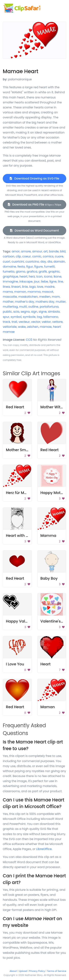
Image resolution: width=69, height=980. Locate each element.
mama (8, 292)
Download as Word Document (34, 231)
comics (48, 256)
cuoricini (18, 262)
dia (50, 262)
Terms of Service (57, 971)
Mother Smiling (20, 450)
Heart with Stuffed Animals (30, 536)
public (7, 312)
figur (30, 267)
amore (26, 251)
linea (6, 287)
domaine (9, 267)
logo (32, 287)
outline (33, 307)
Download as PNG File (35, 205)
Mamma (48, 536)
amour (37, 251)
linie (25, 287)
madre (49, 287)
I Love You (15, 664)
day (43, 262)
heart (23, 277)
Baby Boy (49, 578)
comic (37, 256)
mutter (61, 302)
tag (39, 317)
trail (14, 322)
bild (63, 251)
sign (34, 312)
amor (16, 251)
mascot (48, 292)
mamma (34, 292)
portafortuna (49, 307)
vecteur (24, 322)
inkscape (26, 282)
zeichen (33, 327)
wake (22, 327)
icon (39, 277)
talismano (51, 317)
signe (43, 312)
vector (36, 322)
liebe (44, 282)
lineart (16, 287)
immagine (10, 282)
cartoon (9, 256)
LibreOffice (44, 849)
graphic (54, 272)
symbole (29, 317)
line (61, 282)
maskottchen (28, 297)
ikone (57, 277)
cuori (6, 262)
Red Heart (15, 407)
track (7, 322)
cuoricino (32, 262)
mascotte (10, 297)
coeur (26, 256)
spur (6, 317)
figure (38, 267)
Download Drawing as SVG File (34, 178)
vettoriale (10, 327)
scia (16, 312)
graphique (10, 277)
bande (54, 251)
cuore (59, 256)
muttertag (10, 307)
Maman (48, 707)
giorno (21, 272)
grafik (43, 272)
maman (20, 292)
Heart (46, 664)
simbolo (54, 312)
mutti (23, 307)
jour (37, 282)
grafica (32, 272)
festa (21, 267)
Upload (23, 971)
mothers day (45, 302)
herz (32, 277)
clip (18, 256)
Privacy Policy (37, 971)
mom (56, 297)
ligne (53, 282)
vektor (46, 322)
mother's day (24, 302)
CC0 (29, 340)
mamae (46, 327)
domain (59, 262)
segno (25, 312)
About (13, 971)
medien (45, 297)
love (40, 287)
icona (48, 277)
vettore (57, 322)
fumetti (49, 267)
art (46, 251)
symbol (16, 317)
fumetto (9, 272)
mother (8, 302)
